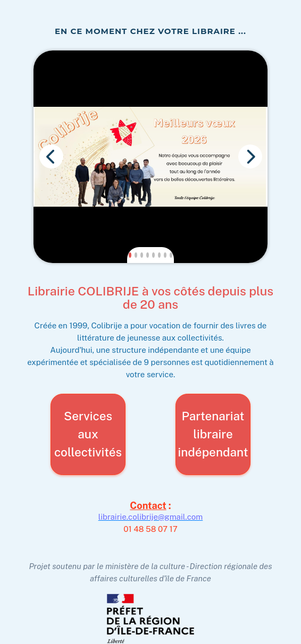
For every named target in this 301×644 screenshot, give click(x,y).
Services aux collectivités (88, 430)
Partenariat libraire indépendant (213, 430)
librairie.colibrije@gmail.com (151, 512)
